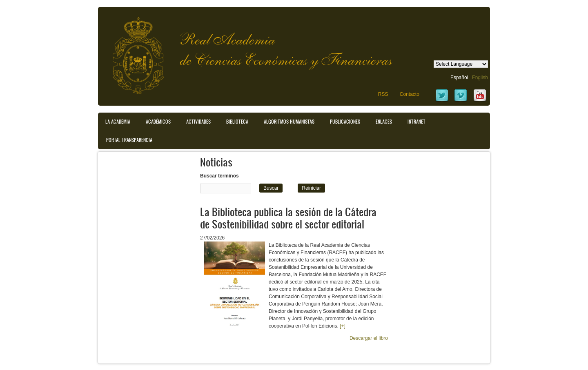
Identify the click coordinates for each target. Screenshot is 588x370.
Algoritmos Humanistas (289, 122)
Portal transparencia (129, 140)
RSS (383, 94)
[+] (343, 326)
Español (459, 78)
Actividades (198, 122)
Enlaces (384, 122)
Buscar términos (219, 176)
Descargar (369, 338)
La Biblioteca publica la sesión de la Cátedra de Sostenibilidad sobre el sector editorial (288, 218)
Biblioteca (237, 122)
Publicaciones (345, 122)
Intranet (416, 122)
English (480, 78)
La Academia (118, 122)
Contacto (410, 94)
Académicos (158, 122)
